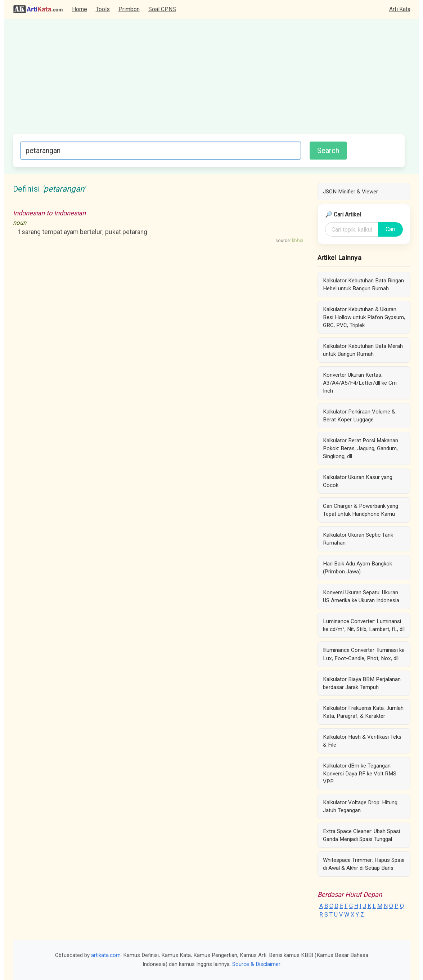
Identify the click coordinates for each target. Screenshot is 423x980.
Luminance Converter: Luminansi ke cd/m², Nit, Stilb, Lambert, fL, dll (364, 625)
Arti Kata (400, 9)
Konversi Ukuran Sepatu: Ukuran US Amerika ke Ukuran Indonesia (361, 596)
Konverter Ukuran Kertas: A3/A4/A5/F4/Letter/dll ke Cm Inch (360, 383)
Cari (390, 229)
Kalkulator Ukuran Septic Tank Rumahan (358, 539)
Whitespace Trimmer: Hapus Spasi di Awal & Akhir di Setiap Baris (364, 864)
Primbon (129, 9)
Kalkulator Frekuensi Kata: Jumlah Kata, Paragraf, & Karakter (363, 712)
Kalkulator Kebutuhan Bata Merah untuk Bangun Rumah (363, 350)
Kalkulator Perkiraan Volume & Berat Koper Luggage (359, 416)
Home (80, 9)
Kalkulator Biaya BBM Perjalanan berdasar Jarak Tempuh (362, 683)
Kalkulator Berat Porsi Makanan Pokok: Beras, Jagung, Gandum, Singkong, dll (361, 448)
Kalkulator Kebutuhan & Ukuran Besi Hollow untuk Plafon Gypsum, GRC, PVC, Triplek (364, 317)
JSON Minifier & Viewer (350, 192)
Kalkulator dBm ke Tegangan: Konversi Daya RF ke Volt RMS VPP (360, 774)
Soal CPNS (162, 9)
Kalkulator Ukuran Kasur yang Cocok (358, 481)
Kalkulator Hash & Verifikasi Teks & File (362, 741)
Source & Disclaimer (256, 964)
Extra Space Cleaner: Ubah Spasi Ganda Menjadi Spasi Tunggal (361, 835)
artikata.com (106, 955)
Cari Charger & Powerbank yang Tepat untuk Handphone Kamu (361, 510)
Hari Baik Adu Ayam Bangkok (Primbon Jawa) (357, 568)
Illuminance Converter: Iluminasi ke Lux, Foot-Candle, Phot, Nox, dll (364, 654)
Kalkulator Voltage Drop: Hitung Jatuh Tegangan (360, 806)
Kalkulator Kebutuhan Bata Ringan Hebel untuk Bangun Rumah (363, 285)
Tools (103, 9)
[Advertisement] (209, 80)
